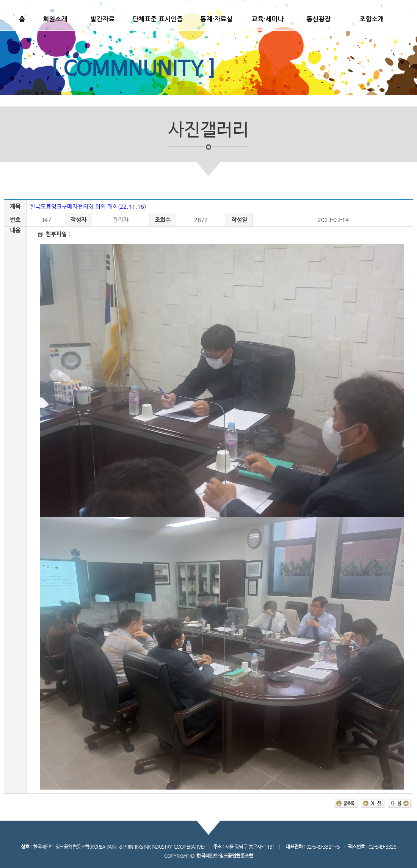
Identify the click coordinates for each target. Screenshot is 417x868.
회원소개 (55, 19)
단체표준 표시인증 (158, 19)
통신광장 (318, 19)
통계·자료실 (216, 19)
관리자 (121, 220)
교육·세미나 (267, 19)
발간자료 (102, 19)
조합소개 (372, 19)
